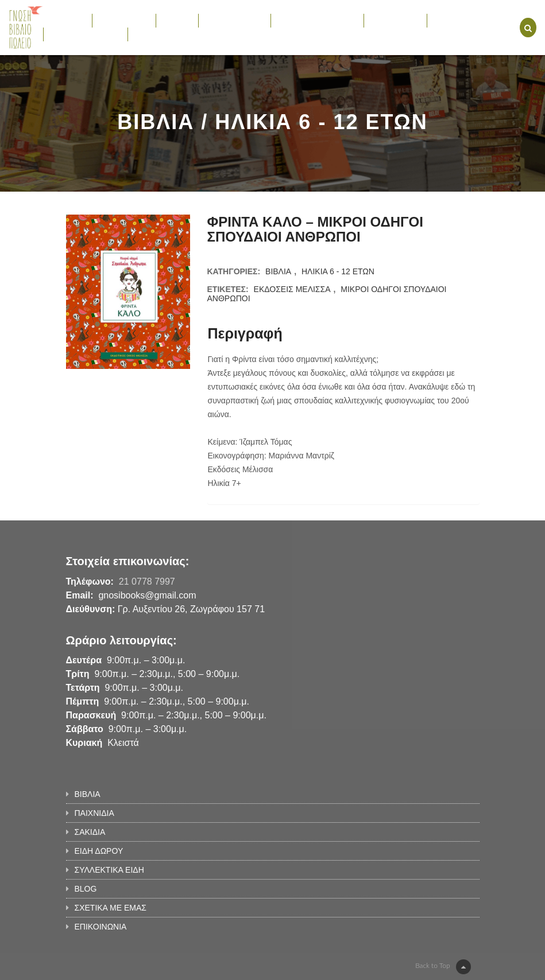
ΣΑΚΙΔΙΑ (177, 20)
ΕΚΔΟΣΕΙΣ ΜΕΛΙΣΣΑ (292, 289)
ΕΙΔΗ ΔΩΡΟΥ (235, 20)
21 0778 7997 (147, 582)
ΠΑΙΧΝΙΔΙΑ (124, 20)
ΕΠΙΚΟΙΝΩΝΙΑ (160, 34)
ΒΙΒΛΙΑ (67, 20)
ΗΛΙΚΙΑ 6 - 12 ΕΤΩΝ (338, 271)
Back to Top (443, 967)
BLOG (444, 20)
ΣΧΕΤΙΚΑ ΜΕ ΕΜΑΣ (85, 34)
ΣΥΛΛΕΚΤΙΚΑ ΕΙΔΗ (317, 20)
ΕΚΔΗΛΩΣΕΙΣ (395, 20)
